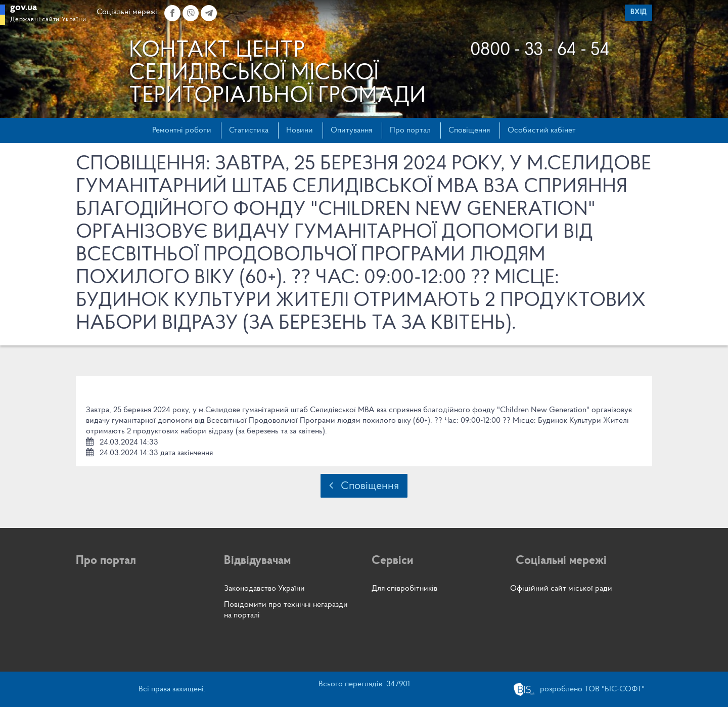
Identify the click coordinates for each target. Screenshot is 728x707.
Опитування (351, 130)
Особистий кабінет (542, 130)
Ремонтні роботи (182, 130)
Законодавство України (264, 589)
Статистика (249, 130)
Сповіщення (469, 130)
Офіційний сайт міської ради (561, 589)
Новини (300, 130)
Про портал (410, 130)
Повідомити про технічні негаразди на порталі (286, 610)
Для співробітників (404, 589)
